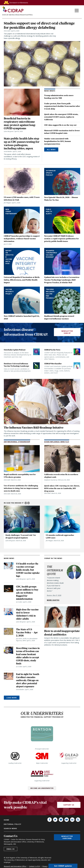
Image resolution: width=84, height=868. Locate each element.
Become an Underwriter (42, 789)
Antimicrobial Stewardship (17, 442)
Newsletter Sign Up (67, 332)
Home (7, 820)
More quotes (53, 601)
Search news (10, 829)
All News (51, 150)
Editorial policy (13, 825)
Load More (12, 698)
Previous (26, 503)
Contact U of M (34, 867)
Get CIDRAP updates (63, 866)
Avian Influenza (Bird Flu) (57, 442)
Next (28, 503)
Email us (11, 849)
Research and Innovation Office (15, 867)
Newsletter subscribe (67, 838)
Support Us (69, 805)
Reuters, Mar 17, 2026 (54, 596)
